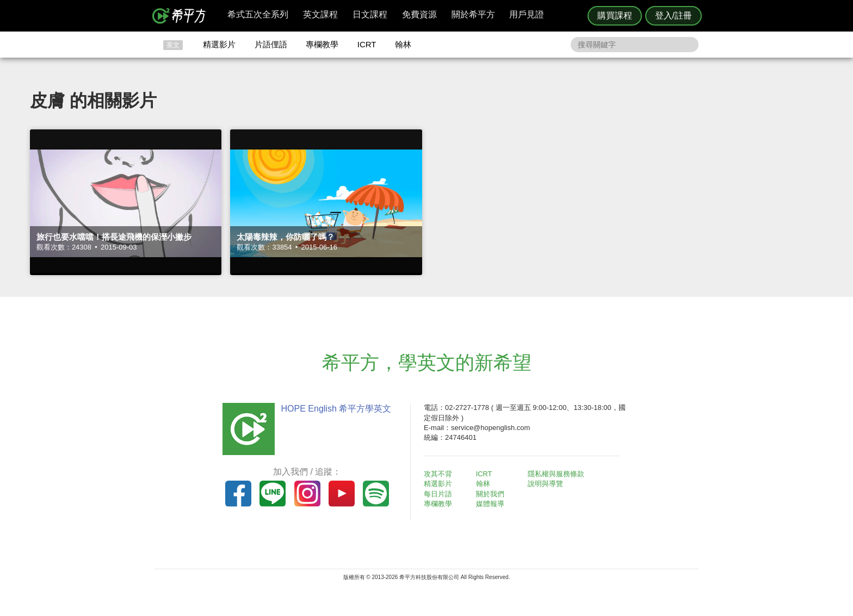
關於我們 (492, 494)
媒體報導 (492, 504)
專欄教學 (322, 44)
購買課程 (615, 15)
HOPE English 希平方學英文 (334, 409)
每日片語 (440, 494)
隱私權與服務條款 (558, 474)
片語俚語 (271, 44)
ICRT (367, 44)
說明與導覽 (547, 484)
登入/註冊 (673, 15)
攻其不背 (440, 474)
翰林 (403, 44)
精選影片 (219, 44)
